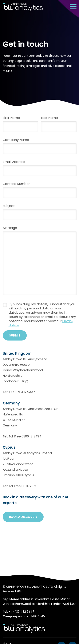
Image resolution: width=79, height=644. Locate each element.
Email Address (14, 162)
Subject (9, 206)
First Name (11, 118)
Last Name (50, 118)
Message (10, 228)
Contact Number (16, 184)
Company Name (16, 140)
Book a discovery (23, 517)
